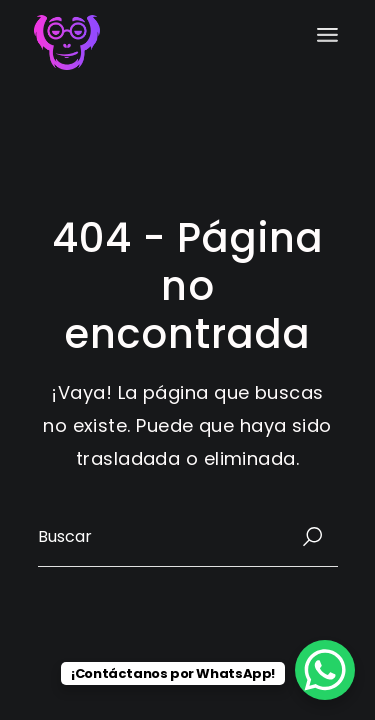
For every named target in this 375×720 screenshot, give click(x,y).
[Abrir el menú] (327, 35)
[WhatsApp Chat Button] (325, 670)
